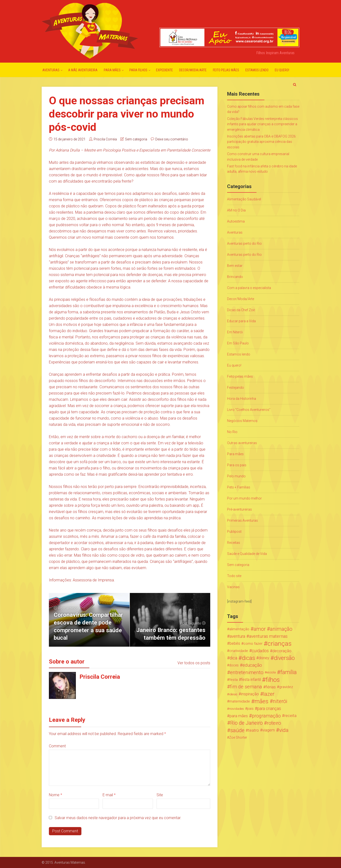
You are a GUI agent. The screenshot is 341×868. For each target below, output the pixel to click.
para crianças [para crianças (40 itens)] (269, 709)
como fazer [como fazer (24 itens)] (253, 644)
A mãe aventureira (83, 70)
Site (160, 795)
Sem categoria (136, 139)
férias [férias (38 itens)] (271, 687)
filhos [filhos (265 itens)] (273, 680)
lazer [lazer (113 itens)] (269, 694)
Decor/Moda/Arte (193, 70)
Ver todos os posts (194, 663)
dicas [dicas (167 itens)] (248, 658)
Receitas (234, 543)
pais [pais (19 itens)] (250, 709)
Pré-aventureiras (239, 509)
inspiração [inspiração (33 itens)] (250, 694)
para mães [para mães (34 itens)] (239, 716)
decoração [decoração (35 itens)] (282, 651)
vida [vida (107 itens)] (284, 730)
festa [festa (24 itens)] (233, 680)
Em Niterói (235, 332)
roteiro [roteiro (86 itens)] (274, 723)
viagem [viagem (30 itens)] (269, 730)
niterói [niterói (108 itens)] (280, 701)
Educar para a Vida (241, 321)
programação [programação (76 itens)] (266, 716)
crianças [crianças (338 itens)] (280, 644)
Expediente (164, 70)
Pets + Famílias (239, 487)
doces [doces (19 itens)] (234, 665)
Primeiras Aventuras (243, 520)
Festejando (236, 388)
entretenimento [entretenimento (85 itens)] (247, 672)
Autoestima (236, 221)
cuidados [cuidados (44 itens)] (260, 651)
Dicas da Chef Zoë (241, 310)
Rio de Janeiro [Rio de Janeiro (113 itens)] (246, 723)
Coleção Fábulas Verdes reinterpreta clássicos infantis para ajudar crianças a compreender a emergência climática (262, 124)
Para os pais (237, 465)
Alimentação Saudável (244, 199)
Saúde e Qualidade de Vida (247, 554)
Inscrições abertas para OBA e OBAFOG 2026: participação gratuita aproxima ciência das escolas (262, 142)
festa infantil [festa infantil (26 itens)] (251, 680)
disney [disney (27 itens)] (264, 658)
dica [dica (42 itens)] (233, 658)
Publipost (234, 532)
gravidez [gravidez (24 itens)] (286, 687)
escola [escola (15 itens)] (271, 672)
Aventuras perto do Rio (244, 243)
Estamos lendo (257, 70)
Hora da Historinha (242, 399)
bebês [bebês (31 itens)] (235, 643)
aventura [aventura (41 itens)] (237, 636)
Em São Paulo (238, 343)
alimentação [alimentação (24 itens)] (239, 629)
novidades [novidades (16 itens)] (236, 709)
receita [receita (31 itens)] (290, 716)
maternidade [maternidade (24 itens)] (240, 701)
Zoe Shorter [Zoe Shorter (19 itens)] (238, 737)
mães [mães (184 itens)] (262, 701)
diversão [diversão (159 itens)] (284, 658)
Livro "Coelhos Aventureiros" (249, 410)
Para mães (112, 70)
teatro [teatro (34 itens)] (253, 730)
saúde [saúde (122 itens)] (237, 730)
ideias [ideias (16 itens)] (233, 694)
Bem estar (235, 266)
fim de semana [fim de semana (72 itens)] (246, 687)
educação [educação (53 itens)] (252, 665)
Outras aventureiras (242, 443)
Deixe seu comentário (172, 139)
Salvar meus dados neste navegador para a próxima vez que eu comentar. (118, 818)
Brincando (235, 277)
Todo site (234, 576)
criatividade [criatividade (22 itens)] (239, 651)
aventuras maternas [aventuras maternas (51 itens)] (268, 636)
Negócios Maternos (242, 421)
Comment (57, 746)
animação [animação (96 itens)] (281, 629)
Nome (56, 795)
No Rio (232, 432)
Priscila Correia (105, 139)
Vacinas (233, 587)
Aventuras (51, 70)
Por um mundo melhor (244, 498)
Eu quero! (282, 70)
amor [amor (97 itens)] (260, 629)
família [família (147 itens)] (289, 672)
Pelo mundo (236, 476)
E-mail (109, 795)
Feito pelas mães (226, 70)
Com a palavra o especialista (249, 288)
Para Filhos (138, 70)
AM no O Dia (236, 210)
